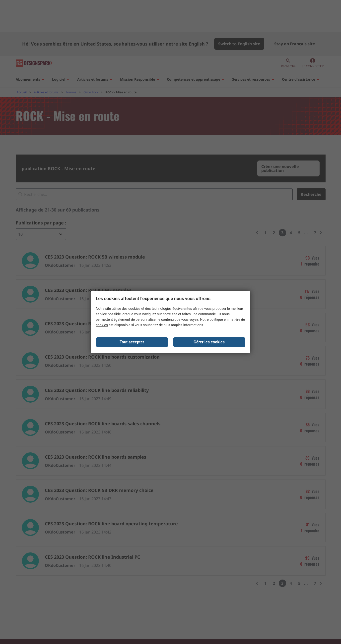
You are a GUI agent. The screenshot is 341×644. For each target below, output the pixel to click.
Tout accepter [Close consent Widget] (132, 343)
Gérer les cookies (209, 343)
